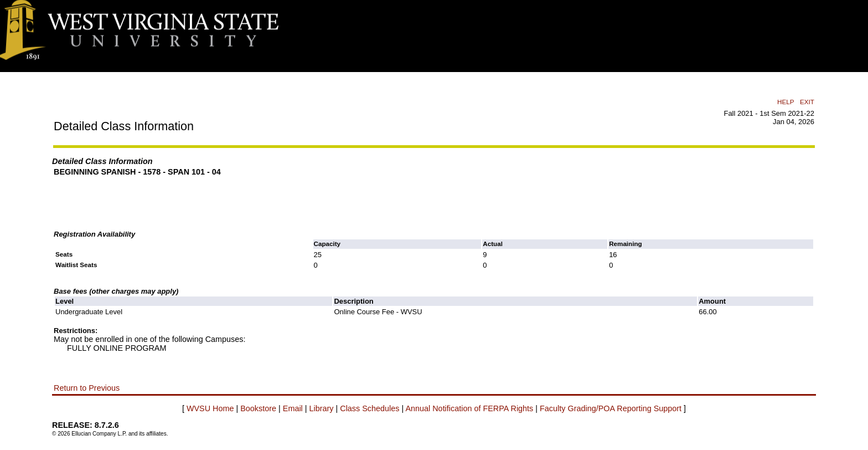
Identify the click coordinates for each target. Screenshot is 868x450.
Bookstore (258, 408)
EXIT (807, 102)
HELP (786, 102)
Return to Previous (87, 388)
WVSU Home (210, 408)
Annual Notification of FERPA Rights (469, 408)
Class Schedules (370, 408)
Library (322, 408)
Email (293, 408)
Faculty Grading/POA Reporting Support (611, 408)
